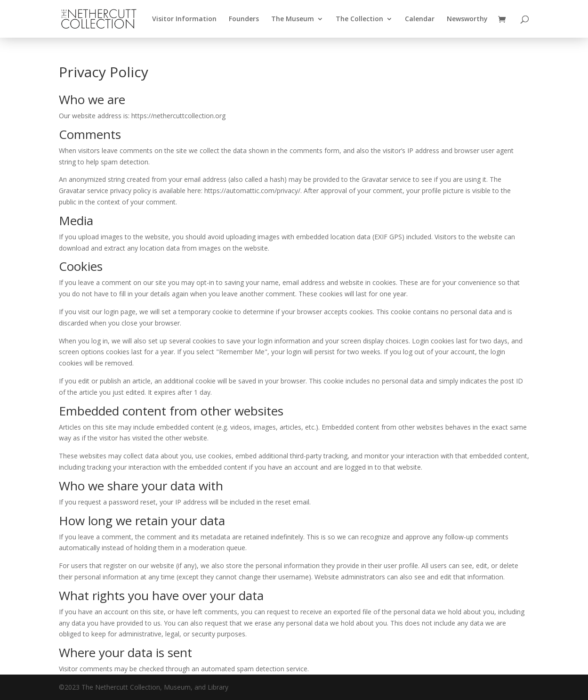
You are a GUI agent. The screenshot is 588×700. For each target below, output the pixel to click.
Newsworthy (467, 19)
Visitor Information (184, 19)
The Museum (293, 19)
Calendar (420, 19)
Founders (244, 19)
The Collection (359, 19)
